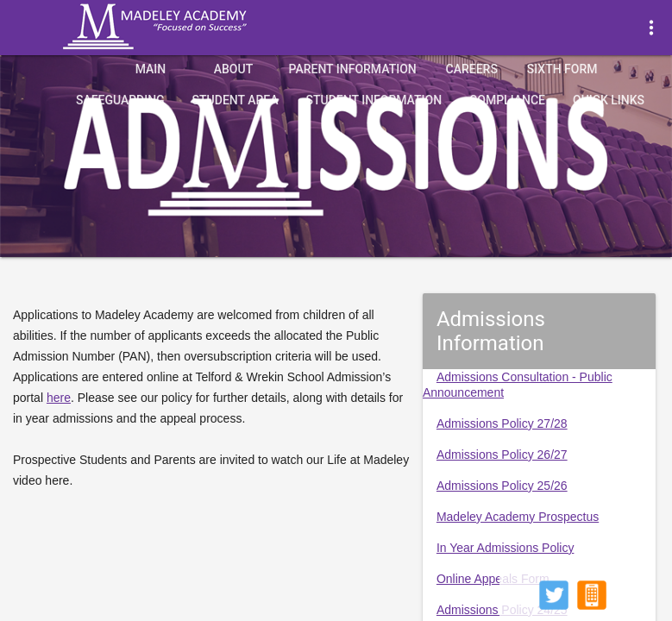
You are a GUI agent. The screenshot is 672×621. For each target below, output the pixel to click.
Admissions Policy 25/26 (502, 486)
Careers (472, 69)
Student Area (236, 100)
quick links (609, 100)
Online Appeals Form (493, 579)
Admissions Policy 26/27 (502, 455)
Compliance (507, 100)
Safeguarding (120, 100)
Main (151, 69)
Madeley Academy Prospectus (518, 517)
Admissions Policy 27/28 (502, 423)
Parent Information (352, 69)
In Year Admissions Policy (506, 548)
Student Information (374, 100)
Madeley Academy (179, 27)
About (233, 69)
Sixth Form (562, 69)
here (59, 398)
